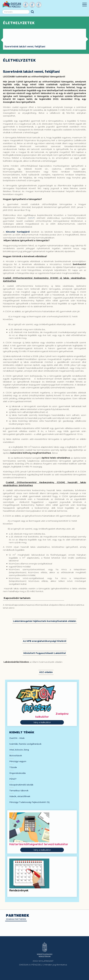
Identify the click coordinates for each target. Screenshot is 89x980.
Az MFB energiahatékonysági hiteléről (45, 641)
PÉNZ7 (13, 779)
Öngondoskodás (18, 773)
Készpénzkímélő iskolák (21, 785)
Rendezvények (19, 890)
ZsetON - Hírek (17, 738)
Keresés (32, 12)
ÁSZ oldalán (46, 672)
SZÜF (31, 218)
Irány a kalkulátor (42, 722)
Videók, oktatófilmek (20, 796)
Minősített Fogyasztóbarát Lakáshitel (45, 653)
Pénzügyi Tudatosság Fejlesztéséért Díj (29, 802)
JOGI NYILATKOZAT (43, 961)
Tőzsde (13, 767)
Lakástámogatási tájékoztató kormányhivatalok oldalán (45, 621)
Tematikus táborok (19, 790)
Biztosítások (16, 755)
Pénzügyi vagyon (18, 761)
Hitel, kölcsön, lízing (19, 750)
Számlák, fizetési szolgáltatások (25, 744)
